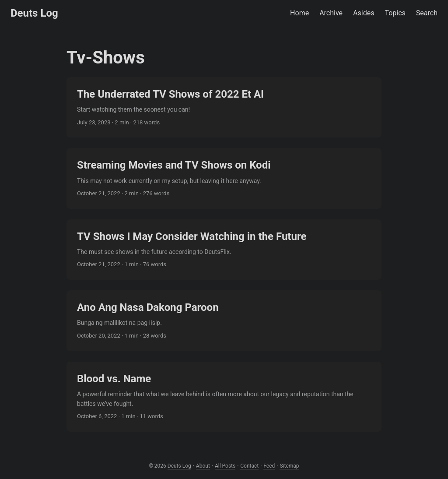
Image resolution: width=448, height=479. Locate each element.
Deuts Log (34, 13)
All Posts (225, 466)
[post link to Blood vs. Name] (224, 397)
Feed (269, 466)
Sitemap (289, 466)
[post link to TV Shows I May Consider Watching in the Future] (224, 250)
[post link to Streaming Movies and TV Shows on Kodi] (224, 178)
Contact (249, 466)
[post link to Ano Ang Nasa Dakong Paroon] (224, 321)
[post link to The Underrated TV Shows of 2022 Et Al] (224, 107)
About (203, 466)
